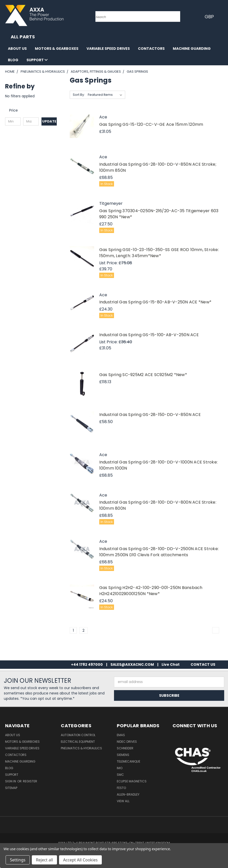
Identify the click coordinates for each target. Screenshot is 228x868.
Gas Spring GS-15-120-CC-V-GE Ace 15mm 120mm (151, 124)
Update (49, 121)
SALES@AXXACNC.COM (132, 664)
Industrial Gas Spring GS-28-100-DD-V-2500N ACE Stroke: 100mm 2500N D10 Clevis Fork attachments (159, 552)
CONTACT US (203, 664)
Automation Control (78, 735)
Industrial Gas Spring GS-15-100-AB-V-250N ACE (149, 335)
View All (123, 801)
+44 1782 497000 (87, 664)
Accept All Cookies (80, 860)
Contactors (151, 49)
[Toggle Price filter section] (16, 110)
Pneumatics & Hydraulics (81, 748)
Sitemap (11, 788)
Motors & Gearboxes (57, 49)
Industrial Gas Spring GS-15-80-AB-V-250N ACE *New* (155, 302)
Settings (18, 860)
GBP (210, 17)
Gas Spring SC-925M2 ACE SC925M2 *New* (143, 375)
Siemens (123, 755)
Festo (121, 788)
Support (37, 60)
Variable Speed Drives (108, 49)
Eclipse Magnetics (132, 781)
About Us (17, 49)
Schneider (125, 748)
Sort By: (79, 95)
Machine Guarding (192, 49)
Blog (13, 60)
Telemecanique (129, 761)
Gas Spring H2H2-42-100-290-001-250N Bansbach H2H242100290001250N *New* (151, 591)
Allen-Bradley (128, 794)
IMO (120, 768)
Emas (121, 735)
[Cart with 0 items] (223, 17)
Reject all (44, 860)
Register (30, 781)
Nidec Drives (127, 742)
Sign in (11, 781)
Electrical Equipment (78, 742)
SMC (120, 775)
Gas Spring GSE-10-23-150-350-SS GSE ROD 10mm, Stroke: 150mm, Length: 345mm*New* (159, 253)
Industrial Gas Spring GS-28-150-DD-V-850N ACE (150, 415)
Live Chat (171, 664)
